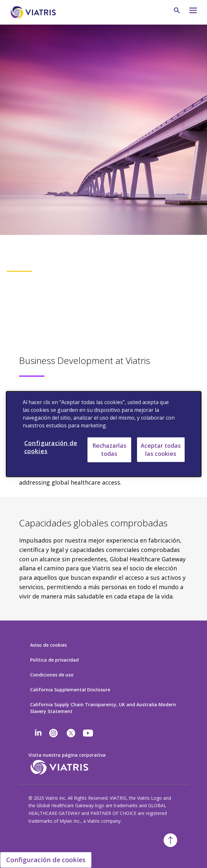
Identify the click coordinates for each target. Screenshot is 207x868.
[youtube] (88, 733)
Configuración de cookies (46, 860)
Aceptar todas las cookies (161, 449)
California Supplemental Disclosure (70, 690)
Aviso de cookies (48, 645)
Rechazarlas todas (109, 450)
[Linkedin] (38, 733)
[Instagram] (53, 733)
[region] (104, 434)
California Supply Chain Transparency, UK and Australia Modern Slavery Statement (103, 708)
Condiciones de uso (52, 675)
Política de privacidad (54, 660)
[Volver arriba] (170, 840)
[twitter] (71, 733)
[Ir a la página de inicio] (34, 12)
